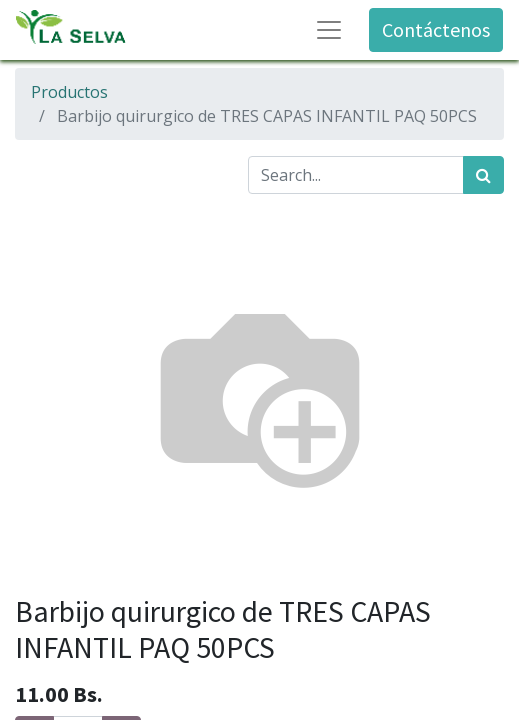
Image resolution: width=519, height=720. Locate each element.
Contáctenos (436, 29)
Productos (69, 92)
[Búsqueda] (483, 175)
